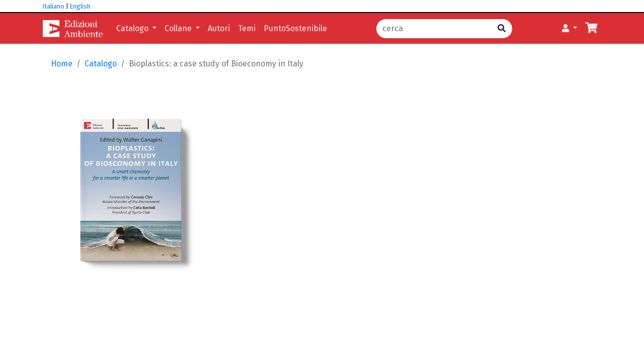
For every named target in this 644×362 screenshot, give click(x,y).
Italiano (54, 6)
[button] (570, 29)
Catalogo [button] (133, 28)
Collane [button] (179, 28)
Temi (247, 28)
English (80, 6)
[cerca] (434, 29)
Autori (219, 28)
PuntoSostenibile (295, 28)
